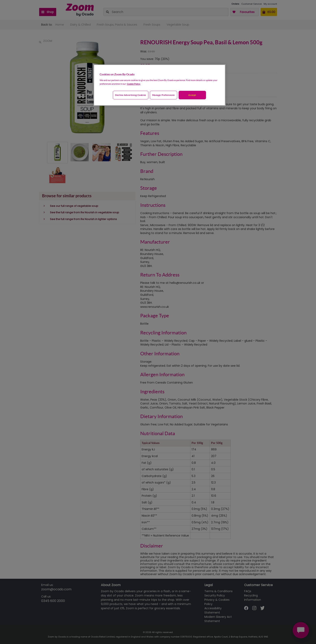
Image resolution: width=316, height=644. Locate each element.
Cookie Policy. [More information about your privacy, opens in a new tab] (134, 84)
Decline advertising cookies (130, 95)
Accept (192, 95)
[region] (160, 85)
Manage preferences (163, 95)
